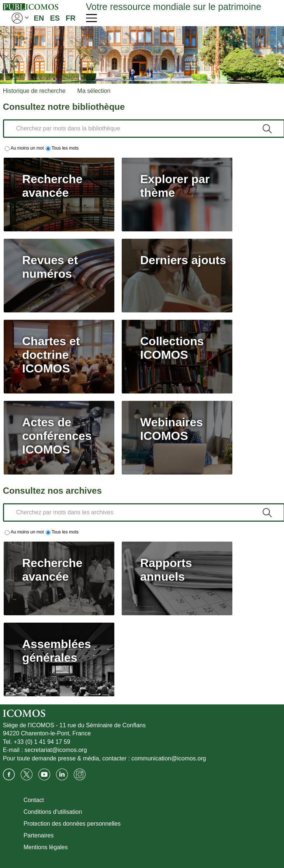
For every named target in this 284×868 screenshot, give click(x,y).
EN (39, 18)
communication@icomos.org (169, 758)
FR (71, 18)
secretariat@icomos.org (56, 750)
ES (55, 18)
